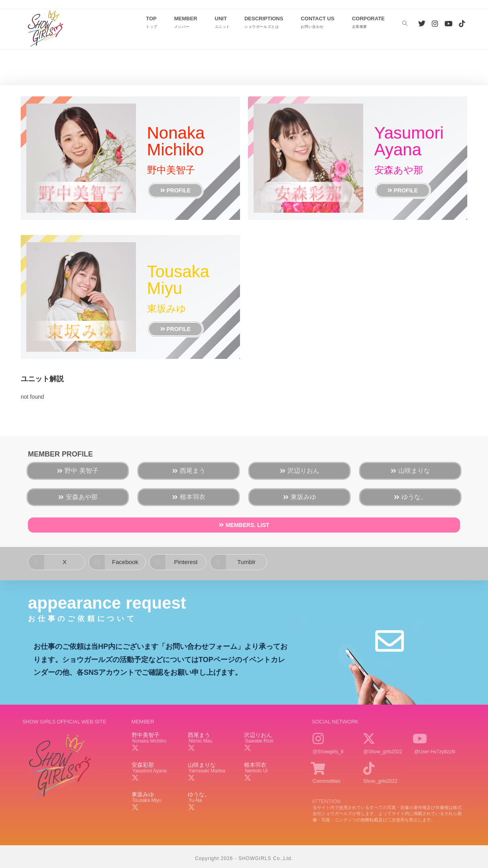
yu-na (195, 800)
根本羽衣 (255, 765)
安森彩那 (143, 765)
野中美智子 (146, 735)
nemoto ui (256, 771)
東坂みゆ (143, 794)
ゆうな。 (199, 794)
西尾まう (199, 735)
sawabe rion (259, 741)
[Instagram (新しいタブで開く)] (435, 24)
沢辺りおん (258, 735)
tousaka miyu (147, 800)
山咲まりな (202, 765)
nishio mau (201, 741)
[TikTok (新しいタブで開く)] (462, 24)
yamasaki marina (207, 771)
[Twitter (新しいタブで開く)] (422, 24)
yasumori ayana (150, 771)
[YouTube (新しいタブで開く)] (449, 24)
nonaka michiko (149, 741)
